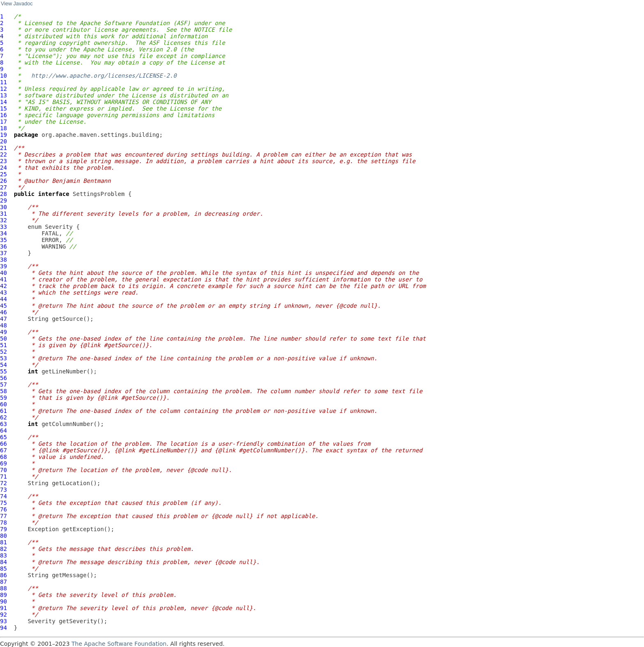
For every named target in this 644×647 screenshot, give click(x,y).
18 (3, 128)
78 (3, 523)
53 (3, 358)
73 (3, 490)
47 (3, 319)
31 (3, 214)
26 (3, 181)
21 (3, 148)
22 (3, 154)
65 (3, 437)
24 (3, 168)
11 (3, 82)
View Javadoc (17, 4)
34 (3, 233)
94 (3, 628)
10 (3, 76)
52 (3, 352)
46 (3, 312)
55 (3, 371)
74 (3, 496)
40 (3, 273)
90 (3, 601)
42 (3, 286)
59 (3, 398)
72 (3, 483)
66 (3, 444)
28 (3, 194)
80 (3, 536)
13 (3, 95)
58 (3, 391)
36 (3, 246)
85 (3, 569)
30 (3, 207)
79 (3, 529)
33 (3, 227)
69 (3, 463)
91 (3, 608)
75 (3, 503)
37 (3, 253)
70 (3, 470)
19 (3, 135)
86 (3, 575)
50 (3, 338)
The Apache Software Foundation (119, 644)
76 (3, 509)
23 (3, 161)
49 (3, 332)
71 (3, 477)
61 (3, 411)
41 (3, 279)
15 (3, 108)
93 (3, 621)
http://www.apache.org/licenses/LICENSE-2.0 (104, 76)
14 (3, 102)
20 (3, 141)
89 (3, 595)
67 (3, 450)
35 (3, 240)
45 (3, 306)
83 (3, 555)
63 (3, 424)
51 (3, 345)
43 (3, 292)
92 (3, 615)
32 (3, 220)
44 (3, 299)
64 (3, 431)
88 (3, 588)
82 (3, 549)
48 (3, 325)
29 (3, 200)
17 (3, 122)
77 (3, 516)
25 (3, 174)
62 (3, 417)
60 (3, 404)
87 (3, 582)
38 (3, 260)
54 (3, 365)
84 (3, 562)
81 (3, 542)
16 (3, 115)
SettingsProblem (99, 194)
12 (3, 89)
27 (3, 187)
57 (3, 385)
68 (3, 457)
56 (3, 378)
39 (3, 266)
